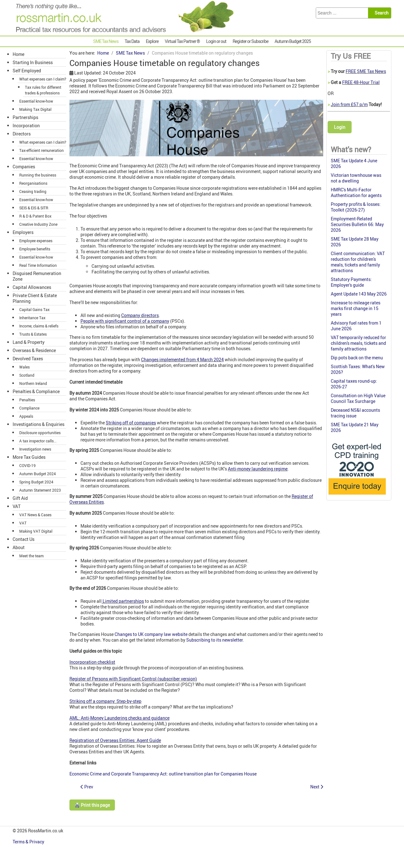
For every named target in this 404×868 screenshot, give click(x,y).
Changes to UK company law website (151, 634)
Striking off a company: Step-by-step (105, 701)
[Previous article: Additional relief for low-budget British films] (87, 787)
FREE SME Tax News (366, 71)
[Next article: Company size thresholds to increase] (317, 787)
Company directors (140, 315)
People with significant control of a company (125, 321)
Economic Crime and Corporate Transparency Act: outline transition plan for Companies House (163, 774)
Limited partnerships (123, 601)
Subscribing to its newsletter (214, 640)
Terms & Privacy (29, 842)
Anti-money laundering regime (258, 469)
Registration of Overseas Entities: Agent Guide (115, 740)
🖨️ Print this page (92, 805)
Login (340, 127)
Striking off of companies (131, 423)
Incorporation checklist (92, 662)
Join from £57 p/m (349, 104)
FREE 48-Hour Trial (361, 82)
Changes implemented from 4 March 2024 (182, 359)
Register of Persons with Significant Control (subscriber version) (133, 679)
